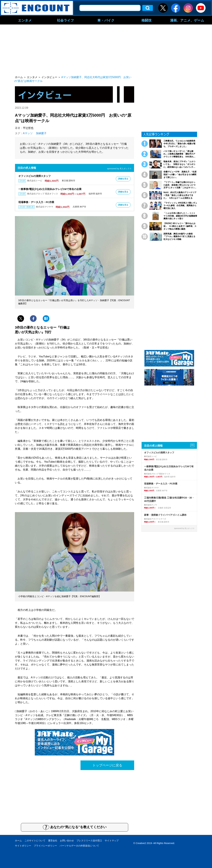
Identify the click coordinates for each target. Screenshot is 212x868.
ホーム (18, 841)
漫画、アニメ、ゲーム (187, 20)
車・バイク (106, 20)
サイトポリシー (23, 846)
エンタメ (25, 20)
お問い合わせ (67, 841)
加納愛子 (41, 133)
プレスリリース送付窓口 (89, 841)
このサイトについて (35, 841)
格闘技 (147, 20)
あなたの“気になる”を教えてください (75, 827)
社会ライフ (66, 20)
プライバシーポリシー (45, 846)
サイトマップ (112, 841)
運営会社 (53, 841)
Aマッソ (28, 133)
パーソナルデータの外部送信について (79, 846)
